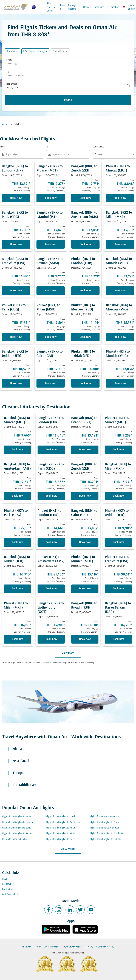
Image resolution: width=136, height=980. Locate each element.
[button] (35, 51)
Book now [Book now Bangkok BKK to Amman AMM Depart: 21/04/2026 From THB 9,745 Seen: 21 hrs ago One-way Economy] (51, 291)
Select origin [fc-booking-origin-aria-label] (12, 64)
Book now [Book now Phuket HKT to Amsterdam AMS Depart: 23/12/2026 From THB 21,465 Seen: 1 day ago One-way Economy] (51, 589)
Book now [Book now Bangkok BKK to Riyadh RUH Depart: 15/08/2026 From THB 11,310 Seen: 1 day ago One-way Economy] (85, 639)
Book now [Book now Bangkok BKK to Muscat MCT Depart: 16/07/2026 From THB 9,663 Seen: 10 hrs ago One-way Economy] (18, 450)
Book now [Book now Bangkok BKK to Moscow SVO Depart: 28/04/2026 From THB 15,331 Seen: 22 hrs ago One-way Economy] (120, 337)
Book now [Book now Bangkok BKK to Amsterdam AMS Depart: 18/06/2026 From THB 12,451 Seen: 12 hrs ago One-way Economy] (85, 244)
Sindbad (115, 7)
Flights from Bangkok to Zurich (17, 828)
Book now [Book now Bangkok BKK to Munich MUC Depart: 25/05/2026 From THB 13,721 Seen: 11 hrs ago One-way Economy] (120, 291)
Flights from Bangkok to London (62, 817)
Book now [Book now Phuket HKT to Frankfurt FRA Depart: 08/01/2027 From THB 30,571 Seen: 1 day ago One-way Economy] (119, 589)
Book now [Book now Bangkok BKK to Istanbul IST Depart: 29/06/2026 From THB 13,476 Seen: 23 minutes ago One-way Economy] (51, 244)
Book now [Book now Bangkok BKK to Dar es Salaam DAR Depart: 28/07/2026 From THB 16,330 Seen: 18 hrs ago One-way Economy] (119, 639)
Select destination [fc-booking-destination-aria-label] (15, 76)
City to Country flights (72, 947)
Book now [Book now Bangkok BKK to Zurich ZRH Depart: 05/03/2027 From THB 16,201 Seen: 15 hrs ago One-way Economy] (85, 496)
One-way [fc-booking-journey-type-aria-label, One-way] (11, 51)
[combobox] (24, 154)
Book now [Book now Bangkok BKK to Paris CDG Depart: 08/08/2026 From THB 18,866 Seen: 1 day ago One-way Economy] (51, 496)
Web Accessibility (11, 894)
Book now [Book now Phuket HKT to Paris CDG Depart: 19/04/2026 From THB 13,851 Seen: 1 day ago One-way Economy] (16, 337)
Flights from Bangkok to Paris (104, 822)
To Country (27, 947)
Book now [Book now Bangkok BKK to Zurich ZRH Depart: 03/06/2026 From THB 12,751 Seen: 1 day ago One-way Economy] (85, 198)
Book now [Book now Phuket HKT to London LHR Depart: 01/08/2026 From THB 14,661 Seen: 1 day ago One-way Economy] (51, 542)
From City (89, 947)
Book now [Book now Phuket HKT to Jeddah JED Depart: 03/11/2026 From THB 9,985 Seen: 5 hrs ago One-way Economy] (119, 542)
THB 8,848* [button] (35, 35)
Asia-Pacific (18, 761)
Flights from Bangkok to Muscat (18, 817)
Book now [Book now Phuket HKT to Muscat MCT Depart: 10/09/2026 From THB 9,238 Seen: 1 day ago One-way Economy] (119, 450)
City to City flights (52, 947)
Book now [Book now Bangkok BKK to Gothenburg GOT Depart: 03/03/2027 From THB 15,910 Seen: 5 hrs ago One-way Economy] (51, 639)
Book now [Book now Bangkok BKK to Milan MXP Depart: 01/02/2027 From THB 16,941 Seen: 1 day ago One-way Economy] (119, 496)
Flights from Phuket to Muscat (105, 817)
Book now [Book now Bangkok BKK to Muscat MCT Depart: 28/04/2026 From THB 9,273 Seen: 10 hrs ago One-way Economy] (51, 198)
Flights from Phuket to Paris (16, 839)
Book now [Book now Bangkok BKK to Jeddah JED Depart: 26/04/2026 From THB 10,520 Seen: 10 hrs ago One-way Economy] (16, 383)
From (9, 60)
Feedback (7, 884)
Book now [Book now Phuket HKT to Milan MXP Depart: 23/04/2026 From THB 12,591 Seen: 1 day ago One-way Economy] (51, 337)
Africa (13, 749)
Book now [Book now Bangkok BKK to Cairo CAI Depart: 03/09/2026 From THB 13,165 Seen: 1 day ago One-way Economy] (85, 542)
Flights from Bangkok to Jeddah (105, 839)
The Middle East (21, 785)
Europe (14, 773)
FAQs (5, 879)
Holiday (87, 7)
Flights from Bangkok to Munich (62, 834)
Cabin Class (98, 147)
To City (38, 947)
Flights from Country (105, 947)
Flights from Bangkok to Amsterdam (64, 822)
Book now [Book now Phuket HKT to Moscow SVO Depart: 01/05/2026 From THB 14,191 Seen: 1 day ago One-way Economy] (85, 337)
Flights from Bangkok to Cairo (61, 839)
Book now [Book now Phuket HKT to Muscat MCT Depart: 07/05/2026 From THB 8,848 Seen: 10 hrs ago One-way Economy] (120, 198)
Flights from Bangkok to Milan (61, 828)
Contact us (8, 889)
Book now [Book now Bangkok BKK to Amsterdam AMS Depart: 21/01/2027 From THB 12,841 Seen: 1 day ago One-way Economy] (18, 496)
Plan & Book (52, 7)
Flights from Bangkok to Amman (18, 834)
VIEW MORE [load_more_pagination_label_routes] (68, 849)
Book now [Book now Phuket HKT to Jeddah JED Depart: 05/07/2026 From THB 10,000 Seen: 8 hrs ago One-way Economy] (85, 383)
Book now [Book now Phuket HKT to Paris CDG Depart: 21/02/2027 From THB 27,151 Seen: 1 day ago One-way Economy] (18, 542)
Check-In (62, 7)
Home (5, 125)
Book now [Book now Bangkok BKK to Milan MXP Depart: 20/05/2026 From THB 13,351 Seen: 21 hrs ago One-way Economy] (120, 244)
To (8, 72)
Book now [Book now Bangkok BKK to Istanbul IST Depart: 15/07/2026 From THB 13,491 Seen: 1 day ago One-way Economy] (85, 450)
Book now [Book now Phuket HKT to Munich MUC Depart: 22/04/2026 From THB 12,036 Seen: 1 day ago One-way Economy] (120, 383)
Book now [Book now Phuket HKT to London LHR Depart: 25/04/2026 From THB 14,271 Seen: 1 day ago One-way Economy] (85, 291)
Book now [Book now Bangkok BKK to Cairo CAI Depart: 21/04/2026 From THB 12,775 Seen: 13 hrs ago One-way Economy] (51, 383)
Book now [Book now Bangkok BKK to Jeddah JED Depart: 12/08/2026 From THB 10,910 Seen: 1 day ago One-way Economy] (18, 589)
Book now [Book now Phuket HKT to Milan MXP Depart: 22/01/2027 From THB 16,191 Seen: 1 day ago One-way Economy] (18, 639)
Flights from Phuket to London (105, 828)
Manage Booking (75, 7)
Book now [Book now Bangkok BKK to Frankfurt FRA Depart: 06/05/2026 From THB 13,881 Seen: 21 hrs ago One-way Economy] (16, 291)
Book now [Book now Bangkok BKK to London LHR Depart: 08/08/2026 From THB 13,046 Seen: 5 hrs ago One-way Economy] (51, 450)
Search (68, 100)
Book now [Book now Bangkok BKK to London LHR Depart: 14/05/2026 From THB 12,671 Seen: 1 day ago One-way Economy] (16, 198)
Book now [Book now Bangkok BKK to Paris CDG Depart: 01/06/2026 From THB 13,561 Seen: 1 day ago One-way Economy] (16, 244)
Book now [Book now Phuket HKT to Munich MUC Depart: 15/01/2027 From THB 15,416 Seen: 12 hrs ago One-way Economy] (85, 589)
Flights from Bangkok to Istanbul (18, 822)
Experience (102, 7)
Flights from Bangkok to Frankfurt (107, 834)
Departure (12, 84)
